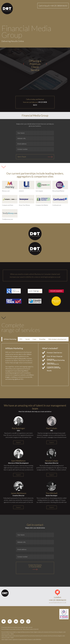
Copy (34, 339)
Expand (18, 442)
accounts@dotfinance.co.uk (57, 603)
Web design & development (57, 339)
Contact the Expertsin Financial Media (35, 566)
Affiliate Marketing (10, 339)
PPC (21, 339)
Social (28, 339)
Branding (42, 339)
